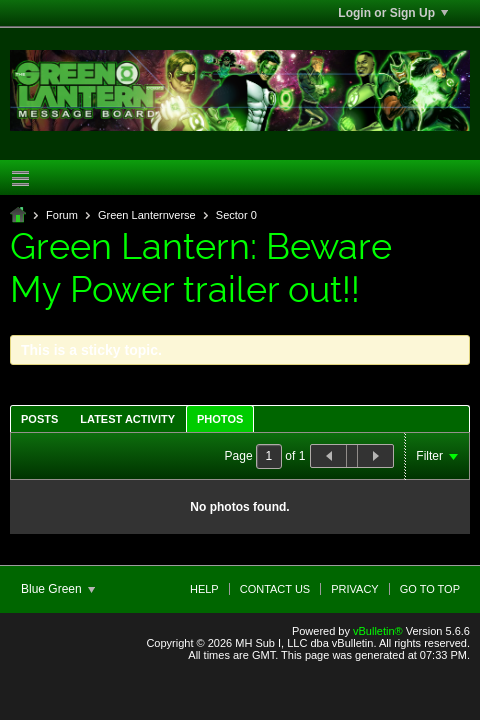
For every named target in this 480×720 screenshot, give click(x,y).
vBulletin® (378, 631)
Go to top (430, 589)
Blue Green (58, 589)
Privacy (354, 589)
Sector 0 (236, 215)
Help (204, 589)
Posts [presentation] (39, 419)
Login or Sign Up (393, 13)
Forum (62, 215)
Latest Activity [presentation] (127, 419)
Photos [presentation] (220, 419)
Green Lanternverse (147, 215)
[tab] (39, 418)
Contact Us (275, 589)
